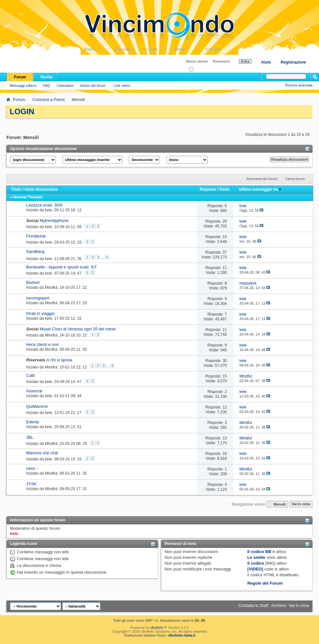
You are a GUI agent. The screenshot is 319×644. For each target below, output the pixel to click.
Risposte (208, 189)
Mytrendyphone (54, 221)
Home (99, 49)
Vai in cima (301, 504)
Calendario (65, 86)
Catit (31, 375)
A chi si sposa (59, 360)
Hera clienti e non (42, 344)
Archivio (279, 605)
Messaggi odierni (23, 86)
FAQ (46, 86)
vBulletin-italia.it (182, 635)
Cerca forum (295, 179)
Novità (47, 77)
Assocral (34, 391)
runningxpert (38, 298)
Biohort (33, 282)
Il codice (256, 563)
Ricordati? (199, 70)
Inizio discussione (41, 189)
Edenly (33, 422)
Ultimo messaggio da (260, 189)
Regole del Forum (265, 583)
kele (48, 210)
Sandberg (35, 252)
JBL (30, 437)
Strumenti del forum (262, 179)
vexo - (32, 468)
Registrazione (293, 62)
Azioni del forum (93, 86)
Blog (190, 49)
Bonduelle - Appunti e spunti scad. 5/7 (61, 267)
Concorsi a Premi (49, 100)
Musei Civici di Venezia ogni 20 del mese (78, 329)
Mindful (51, 287)
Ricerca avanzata (299, 85)
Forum (160, 49)
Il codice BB (259, 552)
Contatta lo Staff (253, 605)
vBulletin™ (159, 628)
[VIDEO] (255, 569)
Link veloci (122, 86)
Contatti (221, 49)
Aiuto (266, 62)
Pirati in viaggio (40, 313)
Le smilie (256, 557)
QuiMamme (37, 406)
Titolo (16, 189)
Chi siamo (129, 49)
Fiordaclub (36, 236)
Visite (224, 189)
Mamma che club (42, 453)
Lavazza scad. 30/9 (44, 205)
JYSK (31, 484)
